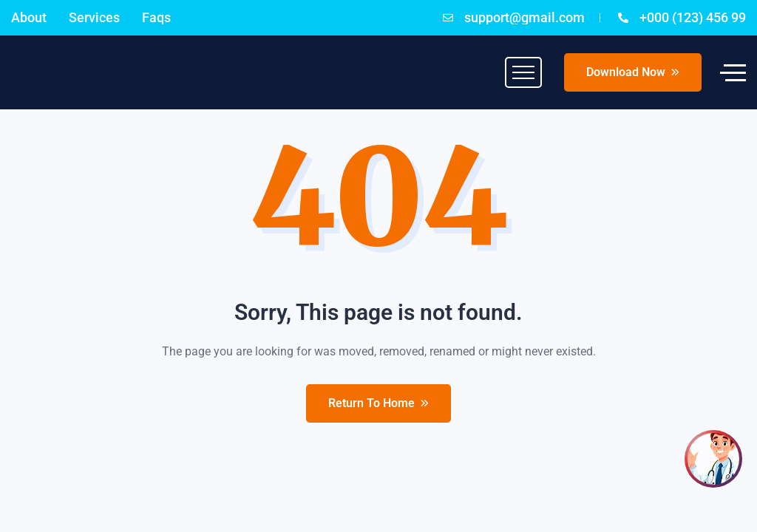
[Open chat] (713, 459)
